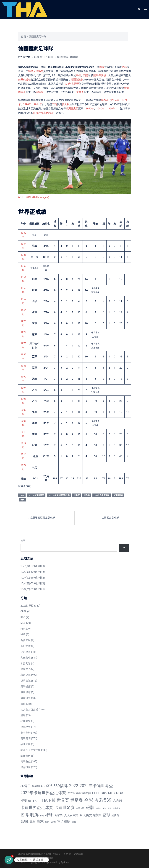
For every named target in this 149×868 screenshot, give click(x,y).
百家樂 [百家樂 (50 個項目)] (58, 815)
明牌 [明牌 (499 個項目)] (34, 815)
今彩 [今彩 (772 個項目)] (89, 800)
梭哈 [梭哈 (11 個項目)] (42, 816)
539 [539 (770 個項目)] (48, 785)
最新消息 (26, 698)
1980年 (100, 109)
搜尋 (23, 541)
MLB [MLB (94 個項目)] (111, 793)
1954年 (115, 100)
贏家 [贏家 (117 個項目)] (40, 821)
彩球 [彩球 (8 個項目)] (105, 808)
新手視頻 (26, 686)
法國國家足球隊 (110, 518)
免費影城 (26, 640)
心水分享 (26, 675)
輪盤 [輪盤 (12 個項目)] (47, 822)
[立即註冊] (9, 860)
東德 (78, 75)
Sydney (65, 862)
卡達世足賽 (118, 495)
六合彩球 (26, 658)
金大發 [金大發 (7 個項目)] (53, 822)
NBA (23, 629)
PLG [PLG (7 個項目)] (30, 801)
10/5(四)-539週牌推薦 (33, 578)
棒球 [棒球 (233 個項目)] (49, 815)
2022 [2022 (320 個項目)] (74, 786)
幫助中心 (26, 669)
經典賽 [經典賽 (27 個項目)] (115, 815)
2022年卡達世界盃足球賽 (59, 495)
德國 (102, 67)
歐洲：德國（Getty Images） (34, 197)
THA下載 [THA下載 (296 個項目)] (48, 800)
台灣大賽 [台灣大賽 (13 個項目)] (80, 808)
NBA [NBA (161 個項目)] (120, 793)
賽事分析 (26, 733)
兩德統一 (41, 92)
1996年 (111, 109)
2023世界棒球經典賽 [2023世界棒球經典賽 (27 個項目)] (79, 793)
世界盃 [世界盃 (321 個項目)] (63, 800)
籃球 (23, 715)
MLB (23, 623)
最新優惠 (26, 692)
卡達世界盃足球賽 (102, 495)
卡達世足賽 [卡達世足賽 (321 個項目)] (65, 808)
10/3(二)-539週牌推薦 (33, 589)
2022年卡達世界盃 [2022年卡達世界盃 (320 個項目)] (96, 786)
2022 (22, 495)
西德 (86, 75)
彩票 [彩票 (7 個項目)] (110, 808)
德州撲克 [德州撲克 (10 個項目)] (116, 808)
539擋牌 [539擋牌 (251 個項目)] (60, 786)
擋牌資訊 (26, 681)
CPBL (24, 611)
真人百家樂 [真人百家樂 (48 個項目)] (71, 815)
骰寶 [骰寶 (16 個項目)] (74, 822)
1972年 (90, 109)
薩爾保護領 (100, 75)
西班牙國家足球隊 (43, 113)
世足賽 (87, 495)
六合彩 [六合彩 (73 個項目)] (118, 801)
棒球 (23, 704)
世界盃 (80, 92)
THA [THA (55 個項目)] (35, 801)
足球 (124, 67)
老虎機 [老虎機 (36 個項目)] (25, 821)
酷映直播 (26, 744)
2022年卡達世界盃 (36, 495)
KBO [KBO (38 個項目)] (104, 793)
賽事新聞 (26, 738)
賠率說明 (26, 727)
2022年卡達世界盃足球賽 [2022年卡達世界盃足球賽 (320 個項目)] (43, 793)
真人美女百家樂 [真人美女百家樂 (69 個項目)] (91, 815)
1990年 (27, 104)
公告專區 (26, 652)
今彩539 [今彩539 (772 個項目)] (103, 800)
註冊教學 (26, 721)
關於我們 (26, 756)
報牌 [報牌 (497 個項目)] (90, 807)
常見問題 (26, 663)
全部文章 (26, 646)
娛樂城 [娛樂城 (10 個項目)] (99, 808)
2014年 (38, 104)
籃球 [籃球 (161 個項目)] (107, 815)
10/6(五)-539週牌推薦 (33, 572)
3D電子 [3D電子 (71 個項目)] (26, 786)
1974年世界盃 (71, 84)
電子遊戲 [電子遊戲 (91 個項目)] (64, 821)
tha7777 (26, 57)
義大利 (66, 104)
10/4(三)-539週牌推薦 (33, 583)
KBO (23, 617)
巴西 (54, 104)
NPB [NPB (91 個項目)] (24, 801)
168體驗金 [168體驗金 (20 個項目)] (37, 786)
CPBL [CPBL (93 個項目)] (96, 793)
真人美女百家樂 (29, 710)
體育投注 (74, 57)
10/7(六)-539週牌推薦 (33, 566)
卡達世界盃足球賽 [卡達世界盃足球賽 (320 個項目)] (37, 808)
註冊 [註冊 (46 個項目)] (33, 821)
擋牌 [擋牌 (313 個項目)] (25, 815)
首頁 (24, 37)
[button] (139, 10)
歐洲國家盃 (72, 109)
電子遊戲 (26, 761)
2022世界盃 (63, 57)
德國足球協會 (36, 71)
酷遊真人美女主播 (31, 750)
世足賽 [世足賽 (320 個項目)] (77, 800)
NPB (23, 634)
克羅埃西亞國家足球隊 (43, 518)
